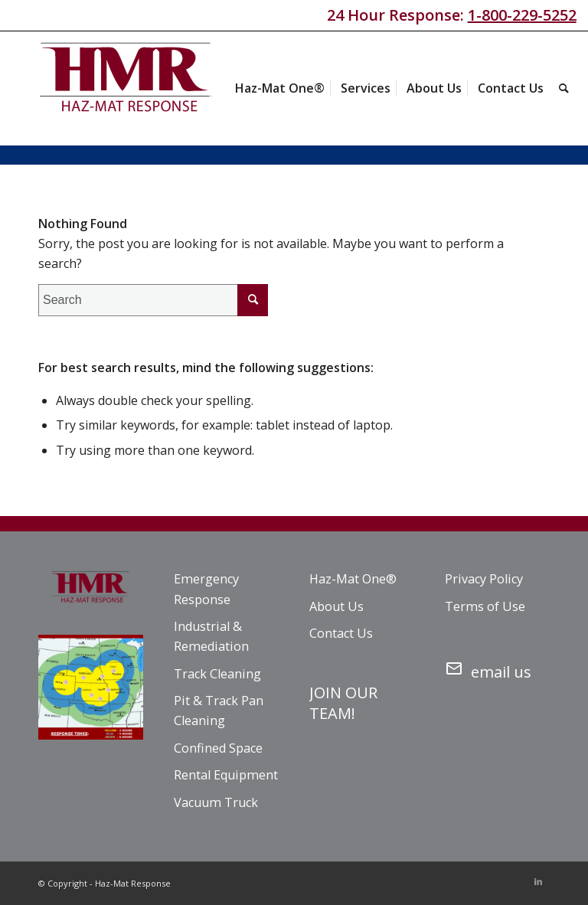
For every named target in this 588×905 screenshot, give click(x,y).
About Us (336, 606)
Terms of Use (485, 606)
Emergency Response (206, 589)
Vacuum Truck (216, 802)
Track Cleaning (217, 674)
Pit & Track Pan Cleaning (219, 711)
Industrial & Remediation (211, 636)
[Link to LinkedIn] (538, 881)
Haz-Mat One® (353, 579)
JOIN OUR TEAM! (343, 702)
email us (488, 669)
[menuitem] (280, 88)
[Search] (564, 88)
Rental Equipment (226, 775)
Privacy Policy (484, 579)
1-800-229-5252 (522, 15)
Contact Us (341, 633)
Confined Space (218, 748)
